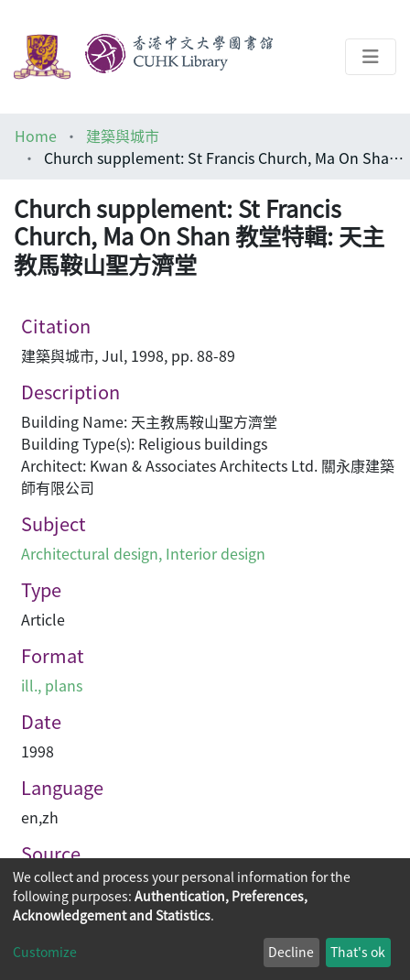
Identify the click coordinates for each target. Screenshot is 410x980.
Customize (45, 952)
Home (36, 136)
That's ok (358, 952)
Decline (291, 952)
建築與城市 (123, 136)
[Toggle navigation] (371, 57)
